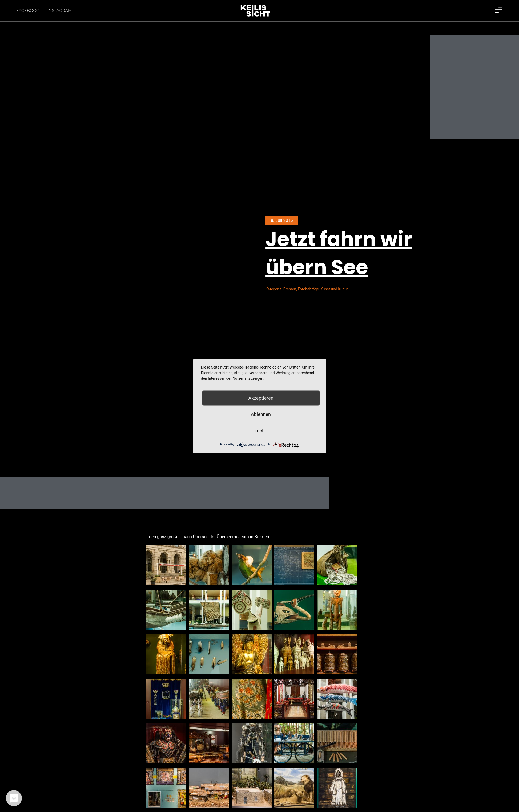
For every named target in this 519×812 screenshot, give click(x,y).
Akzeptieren (261, 398)
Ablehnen (261, 414)
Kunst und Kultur (334, 280)
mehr (261, 430)
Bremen (290, 280)
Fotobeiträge (308, 280)
